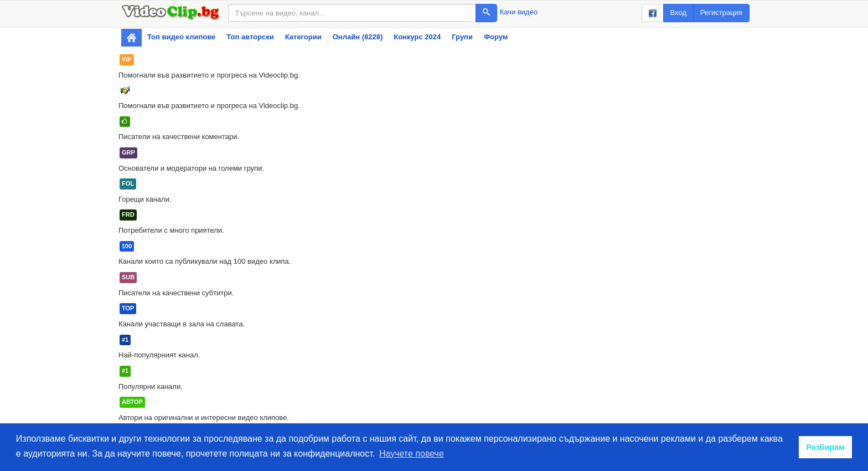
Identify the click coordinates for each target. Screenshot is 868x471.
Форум (496, 37)
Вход (678, 12)
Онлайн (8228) (358, 37)
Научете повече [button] (412, 454)
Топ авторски (250, 37)
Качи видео (519, 12)
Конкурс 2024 (417, 37)
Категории (303, 37)
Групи (462, 37)
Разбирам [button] (825, 447)
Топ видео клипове (181, 37)
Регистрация (721, 12)
